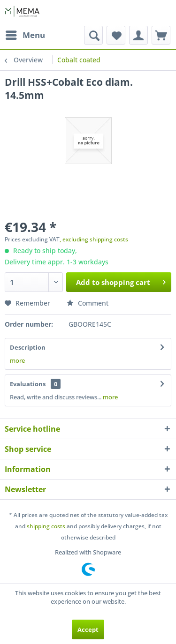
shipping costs (46, 526)
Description (28, 347)
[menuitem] (25, 35)
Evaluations (28, 384)
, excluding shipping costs (94, 239)
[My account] (138, 35)
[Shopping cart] (161, 35)
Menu (25, 34)
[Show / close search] (93, 35)
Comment (88, 303)
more (17, 360)
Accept (88, 629)
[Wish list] (116, 35)
